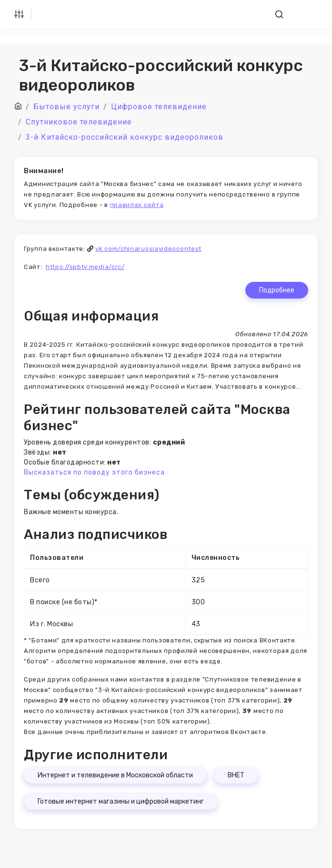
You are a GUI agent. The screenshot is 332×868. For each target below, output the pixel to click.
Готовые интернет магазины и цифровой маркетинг (121, 801)
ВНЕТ (236, 775)
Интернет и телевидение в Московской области (115, 775)
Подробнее (277, 290)
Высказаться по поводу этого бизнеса (94, 472)
